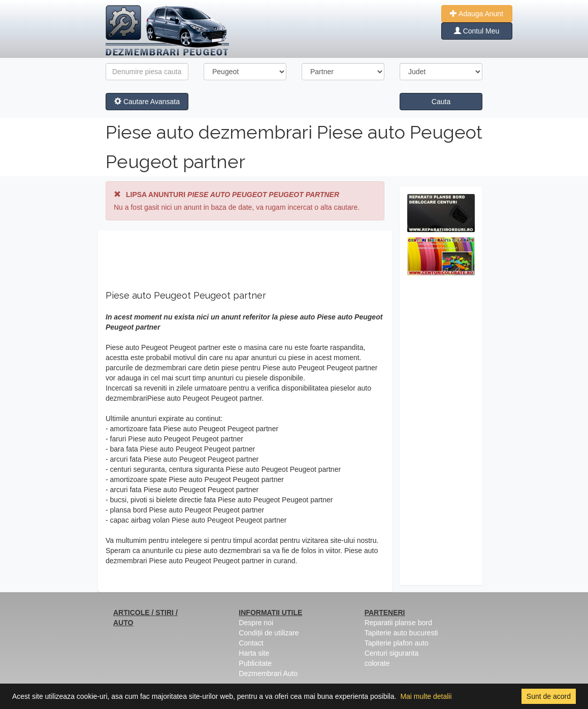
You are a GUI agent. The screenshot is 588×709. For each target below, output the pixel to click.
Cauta (441, 102)
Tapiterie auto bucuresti (401, 633)
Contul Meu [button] (477, 31)
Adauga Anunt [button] (477, 14)
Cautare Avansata (147, 102)
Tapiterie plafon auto (397, 643)
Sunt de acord (549, 696)
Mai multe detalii (426, 696)
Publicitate (255, 663)
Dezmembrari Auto (268, 673)
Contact (251, 643)
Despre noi (256, 623)
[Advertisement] (441, 433)
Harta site (254, 653)
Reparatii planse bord (398, 623)
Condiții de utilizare (269, 633)
